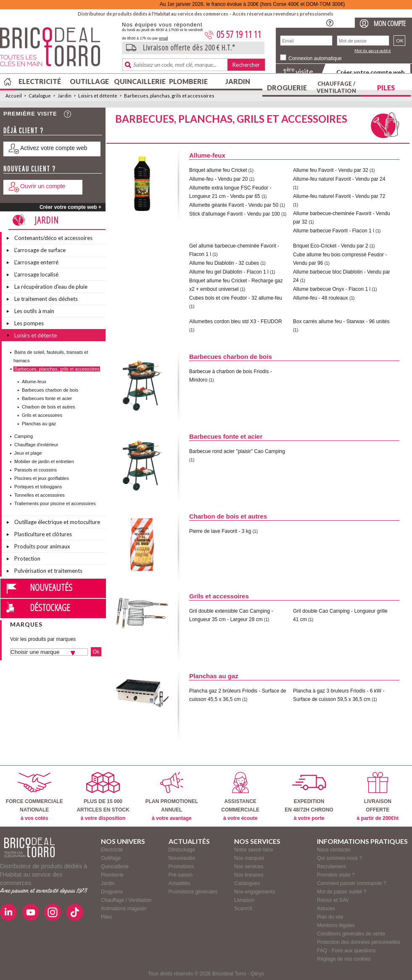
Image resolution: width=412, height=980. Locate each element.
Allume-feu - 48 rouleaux (321, 298)
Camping (24, 436)
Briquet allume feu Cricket (218, 170)
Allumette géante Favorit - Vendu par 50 (234, 205)
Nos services (249, 867)
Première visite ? (336, 875)
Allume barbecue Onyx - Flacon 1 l (332, 289)
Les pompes (29, 323)
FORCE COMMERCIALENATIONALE (34, 797)
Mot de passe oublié (373, 51)
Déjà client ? (24, 130)
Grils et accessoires (42, 415)
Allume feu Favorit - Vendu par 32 (331, 170)
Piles (386, 88)
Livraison (244, 900)
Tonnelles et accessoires (40, 495)
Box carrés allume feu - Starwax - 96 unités (341, 321)
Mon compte (390, 23)
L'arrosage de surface (40, 250)
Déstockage (50, 607)
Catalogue (40, 96)
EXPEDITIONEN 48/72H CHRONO (309, 797)
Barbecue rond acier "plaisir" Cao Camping (237, 451)
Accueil (14, 96)
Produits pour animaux (42, 546)
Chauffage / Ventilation (336, 87)
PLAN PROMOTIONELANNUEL (172, 797)
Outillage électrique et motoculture (57, 522)
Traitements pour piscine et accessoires (55, 503)
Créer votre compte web (370, 72)
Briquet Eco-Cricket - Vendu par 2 (331, 246)
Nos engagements (255, 892)
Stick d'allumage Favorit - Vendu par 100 (235, 214)
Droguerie (287, 88)
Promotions (181, 867)
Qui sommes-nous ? (339, 858)
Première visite (30, 114)
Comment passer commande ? (351, 883)
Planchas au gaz (39, 424)
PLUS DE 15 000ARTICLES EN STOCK (103, 797)
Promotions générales (193, 892)
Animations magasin (124, 909)
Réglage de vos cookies (344, 959)
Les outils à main (34, 311)
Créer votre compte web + (70, 207)
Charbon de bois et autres (49, 407)
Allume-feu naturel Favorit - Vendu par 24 (339, 179)
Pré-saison (181, 875)
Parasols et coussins (36, 470)
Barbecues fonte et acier (47, 398)
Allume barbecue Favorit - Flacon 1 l (334, 231)
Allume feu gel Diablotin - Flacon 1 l (229, 272)
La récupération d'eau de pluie (51, 287)
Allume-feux (34, 382)
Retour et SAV (333, 900)
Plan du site (330, 917)
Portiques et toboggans (38, 487)
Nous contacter (334, 850)
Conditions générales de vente (351, 934)
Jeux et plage (28, 453)
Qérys (257, 974)
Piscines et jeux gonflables (42, 478)
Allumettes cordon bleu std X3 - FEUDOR (236, 321)
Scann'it (243, 909)
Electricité (40, 81)
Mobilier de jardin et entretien (44, 461)
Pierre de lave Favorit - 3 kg (220, 531)
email (164, 38)
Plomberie (188, 81)
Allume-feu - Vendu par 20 (218, 179)
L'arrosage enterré (36, 262)
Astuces (326, 909)
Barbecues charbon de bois (50, 390)
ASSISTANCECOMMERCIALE (240, 797)
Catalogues (247, 883)
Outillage (89, 81)
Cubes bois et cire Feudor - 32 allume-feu (236, 298)
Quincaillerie (139, 81)
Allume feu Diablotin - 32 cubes (224, 263)
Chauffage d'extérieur (36, 445)
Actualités (180, 883)
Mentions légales (336, 925)
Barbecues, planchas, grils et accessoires (169, 96)
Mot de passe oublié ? (342, 892)
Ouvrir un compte (43, 186)
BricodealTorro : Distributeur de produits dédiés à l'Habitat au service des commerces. (58, 50)
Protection (27, 558)
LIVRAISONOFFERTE (378, 797)
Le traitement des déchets (46, 299)
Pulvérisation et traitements (48, 571)
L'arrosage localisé (36, 274)
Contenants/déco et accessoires (53, 238)
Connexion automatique (315, 58)
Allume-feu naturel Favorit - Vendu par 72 (339, 196)
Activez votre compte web (54, 148)
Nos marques (249, 858)
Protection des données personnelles (358, 942)
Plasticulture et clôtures (43, 534)
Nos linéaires (249, 875)
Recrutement (331, 867)
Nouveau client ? (30, 169)
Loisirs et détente (98, 96)
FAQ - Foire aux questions (346, 951)
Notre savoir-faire (254, 850)
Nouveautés (51, 587)
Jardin (238, 81)
